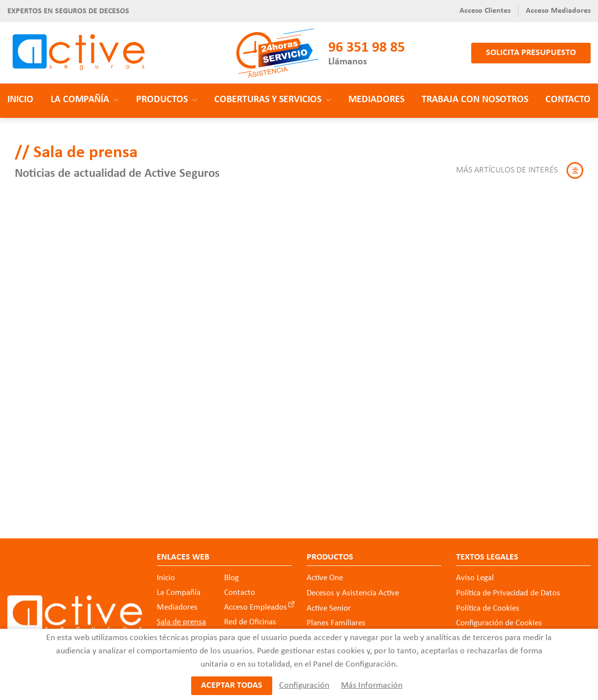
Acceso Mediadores (558, 11)
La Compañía (179, 593)
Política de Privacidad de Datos (508, 593)
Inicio (20, 100)
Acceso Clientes (485, 11)
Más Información (372, 686)
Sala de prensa (181, 622)
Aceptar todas (232, 686)
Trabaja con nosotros (475, 100)
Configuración (304, 686)
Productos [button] (167, 100)
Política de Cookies (488, 608)
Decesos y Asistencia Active (353, 593)
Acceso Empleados (256, 607)
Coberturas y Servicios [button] (273, 100)
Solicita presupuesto (531, 53)
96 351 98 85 (367, 48)
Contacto (568, 100)
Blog (231, 578)
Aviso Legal (475, 578)
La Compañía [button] (85, 100)
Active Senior (329, 608)
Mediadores (376, 100)
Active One (325, 578)
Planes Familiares (336, 623)
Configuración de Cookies (499, 623)
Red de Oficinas (250, 622)
